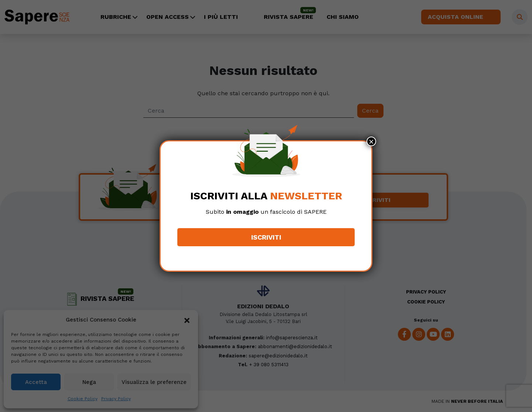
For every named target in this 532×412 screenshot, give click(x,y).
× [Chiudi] (371, 141)
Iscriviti (266, 237)
